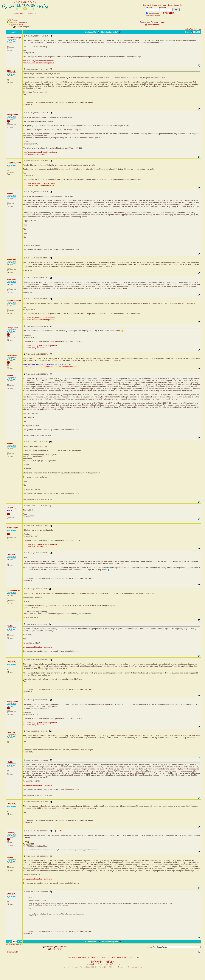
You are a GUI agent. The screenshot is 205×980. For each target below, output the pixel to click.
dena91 (10, 507)
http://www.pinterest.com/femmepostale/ (39, 63)
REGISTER (169, 13)
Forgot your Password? (153, 16)
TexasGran (11, 260)
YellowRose (12, 356)
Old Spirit (11, 71)
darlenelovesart (13, 590)
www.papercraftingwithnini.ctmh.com (37, 647)
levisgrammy (12, 115)
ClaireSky (11, 833)
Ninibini (10, 194)
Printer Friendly (153, 24)
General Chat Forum (19, 22)
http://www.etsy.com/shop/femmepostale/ (39, 61)
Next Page (198, 29)
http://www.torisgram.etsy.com (35, 154)
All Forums (13, 20)
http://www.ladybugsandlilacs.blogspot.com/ (40, 152)
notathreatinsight (14, 38)
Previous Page (189, 29)
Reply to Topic (159, 22)
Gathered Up (18, 24)
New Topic (146, 22)
